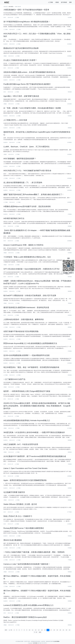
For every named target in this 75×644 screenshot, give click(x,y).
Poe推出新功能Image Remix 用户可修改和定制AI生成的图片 (27, 84)
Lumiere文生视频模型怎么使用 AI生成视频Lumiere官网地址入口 (28, 605)
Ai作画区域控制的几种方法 (14, 218)
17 (51, 630)
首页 (6, 630)
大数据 (57, 2)
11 (33, 630)
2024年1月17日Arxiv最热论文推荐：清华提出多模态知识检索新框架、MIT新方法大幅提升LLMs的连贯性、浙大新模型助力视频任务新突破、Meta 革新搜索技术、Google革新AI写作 (37, 406)
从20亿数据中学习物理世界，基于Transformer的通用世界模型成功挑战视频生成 (35, 456)
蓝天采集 (35, 643)
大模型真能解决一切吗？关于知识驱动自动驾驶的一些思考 (26, 10)
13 (39, 630)
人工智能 (50, 2)
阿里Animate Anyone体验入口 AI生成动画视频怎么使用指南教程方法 (30, 343)
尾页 (40, 632)
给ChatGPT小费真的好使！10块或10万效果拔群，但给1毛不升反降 (30, 295)
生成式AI (5, 44)
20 (60, 630)
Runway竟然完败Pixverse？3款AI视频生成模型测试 (24, 528)
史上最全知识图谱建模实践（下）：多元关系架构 (23, 182)
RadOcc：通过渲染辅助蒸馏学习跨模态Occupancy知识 (25, 617)
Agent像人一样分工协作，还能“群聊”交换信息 (21, 96)
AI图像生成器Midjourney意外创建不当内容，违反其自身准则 (27, 206)
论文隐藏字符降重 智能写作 (14, 492)
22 (67, 630)
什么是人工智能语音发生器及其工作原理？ (20, 60)
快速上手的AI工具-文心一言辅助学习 (18, 516)
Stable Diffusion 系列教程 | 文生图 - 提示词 (20, 504)
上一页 (10, 630)
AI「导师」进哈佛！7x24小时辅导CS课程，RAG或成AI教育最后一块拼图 (32, 108)
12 (36, 630)
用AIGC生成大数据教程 (13, 540)
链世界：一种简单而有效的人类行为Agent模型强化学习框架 (27, 391)
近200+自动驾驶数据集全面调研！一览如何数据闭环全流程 (27, 355)
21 (63, 630)
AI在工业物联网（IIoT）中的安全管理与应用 (21, 444)
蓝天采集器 (64, 2)
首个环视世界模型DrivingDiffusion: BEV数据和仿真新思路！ (27, 22)
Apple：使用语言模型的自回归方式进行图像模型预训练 (25, 480)
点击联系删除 (57, 641)
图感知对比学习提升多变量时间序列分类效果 (21, 48)
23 (70, 630)
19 (57, 630)
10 (30, 630)
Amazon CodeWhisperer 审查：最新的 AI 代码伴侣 (23, 245)
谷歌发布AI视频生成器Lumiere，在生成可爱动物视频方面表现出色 (29, 72)
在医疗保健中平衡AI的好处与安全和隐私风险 (21, 331)
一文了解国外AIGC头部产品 (14, 379)
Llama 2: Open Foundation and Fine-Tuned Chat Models (25, 468)
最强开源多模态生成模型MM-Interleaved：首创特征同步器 (26, 307)
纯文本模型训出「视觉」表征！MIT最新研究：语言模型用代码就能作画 (31, 367)
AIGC (5, 17)
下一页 (36, 632)
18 (54, 630)
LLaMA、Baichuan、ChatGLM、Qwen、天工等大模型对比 (27, 147)
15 (45, 630)
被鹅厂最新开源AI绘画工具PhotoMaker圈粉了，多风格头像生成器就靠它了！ (34, 194)
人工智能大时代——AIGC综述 (15, 120)
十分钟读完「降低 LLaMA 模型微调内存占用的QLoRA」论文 (27, 257)
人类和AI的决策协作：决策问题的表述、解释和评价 (24, 319)
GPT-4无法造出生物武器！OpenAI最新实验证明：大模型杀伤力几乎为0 (31, 269)
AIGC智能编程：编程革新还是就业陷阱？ (20, 159)
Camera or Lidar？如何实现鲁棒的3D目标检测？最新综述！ (27, 564)
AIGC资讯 (11, 7)
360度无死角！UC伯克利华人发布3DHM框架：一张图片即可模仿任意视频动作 (34, 432)
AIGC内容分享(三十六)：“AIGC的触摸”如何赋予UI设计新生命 (27, 171)
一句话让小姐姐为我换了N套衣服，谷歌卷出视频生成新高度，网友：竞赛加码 (34, 552)
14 (42, 630)
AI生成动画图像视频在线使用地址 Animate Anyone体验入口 (27, 420)
